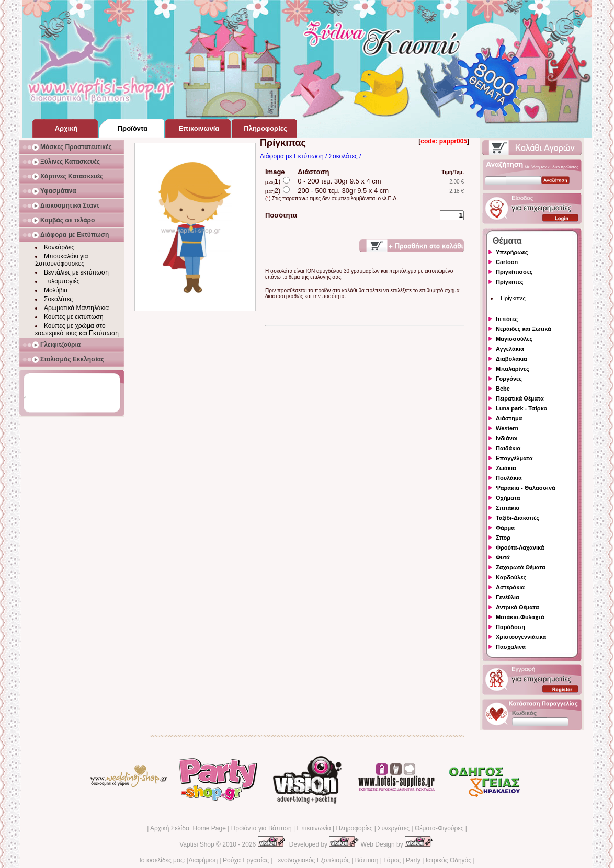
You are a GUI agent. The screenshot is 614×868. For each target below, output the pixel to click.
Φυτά (503, 557)
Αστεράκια (510, 587)
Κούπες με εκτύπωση (74, 317)
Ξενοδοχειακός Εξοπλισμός (312, 860)
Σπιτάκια (508, 508)
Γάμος (392, 860)
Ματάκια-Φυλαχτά (520, 617)
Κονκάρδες (59, 247)
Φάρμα (505, 528)
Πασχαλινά (511, 647)
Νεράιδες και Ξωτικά (524, 329)
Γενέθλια (508, 597)
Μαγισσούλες (514, 339)
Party (413, 860)
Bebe (503, 389)
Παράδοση (510, 627)
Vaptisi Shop (197, 844)
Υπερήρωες (512, 252)
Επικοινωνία (314, 828)
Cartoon (507, 262)
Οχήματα (508, 498)
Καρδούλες (511, 577)
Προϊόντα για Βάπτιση (261, 828)
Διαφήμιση (203, 860)
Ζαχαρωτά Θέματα (521, 567)
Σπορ (503, 538)
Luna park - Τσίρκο (521, 408)
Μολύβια (56, 290)
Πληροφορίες (354, 828)
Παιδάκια (508, 448)
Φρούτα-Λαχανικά (520, 547)
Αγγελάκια (510, 349)
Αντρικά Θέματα (517, 607)
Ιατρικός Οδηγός (448, 860)
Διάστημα (509, 418)
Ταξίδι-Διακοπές (518, 518)
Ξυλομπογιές (62, 281)
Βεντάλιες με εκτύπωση (76, 272)
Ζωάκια (506, 468)
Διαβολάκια (511, 359)
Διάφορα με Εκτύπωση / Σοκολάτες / (310, 156)
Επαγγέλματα (514, 458)
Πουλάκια (509, 478)
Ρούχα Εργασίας (246, 860)
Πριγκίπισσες (514, 272)
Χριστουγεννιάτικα (521, 637)
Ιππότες (507, 319)
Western (507, 428)
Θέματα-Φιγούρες (439, 828)
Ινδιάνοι (507, 438)
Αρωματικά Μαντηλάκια (76, 308)
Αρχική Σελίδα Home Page (188, 828)
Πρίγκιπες (509, 282)
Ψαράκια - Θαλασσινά (526, 488)
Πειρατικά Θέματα (520, 398)
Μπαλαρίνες (513, 369)
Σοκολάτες (58, 299)
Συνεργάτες (394, 828)
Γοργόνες (509, 379)
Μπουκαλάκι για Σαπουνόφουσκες (62, 260)
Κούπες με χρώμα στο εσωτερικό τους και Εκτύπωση (77, 329)
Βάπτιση (367, 860)
